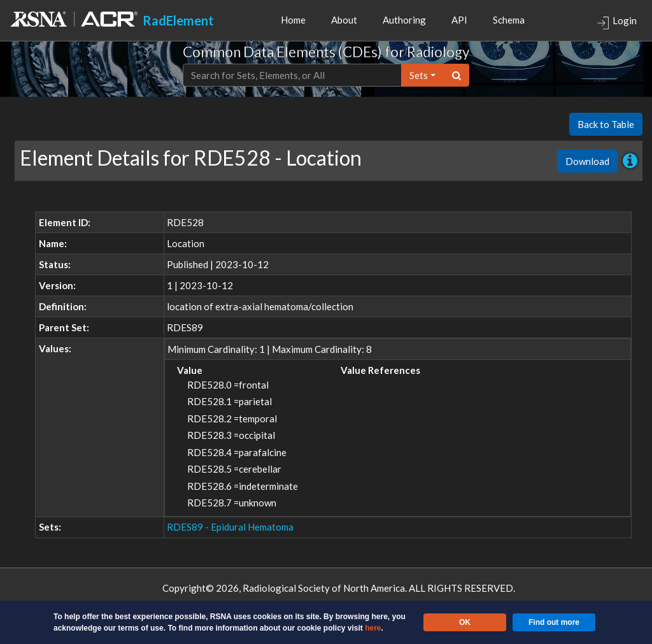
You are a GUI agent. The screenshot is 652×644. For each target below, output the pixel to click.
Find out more (554, 622)
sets (419, 75)
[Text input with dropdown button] (292, 75)
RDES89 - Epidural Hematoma (230, 527)
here (373, 628)
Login (617, 22)
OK (465, 622)
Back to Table (606, 124)
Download (587, 161)
